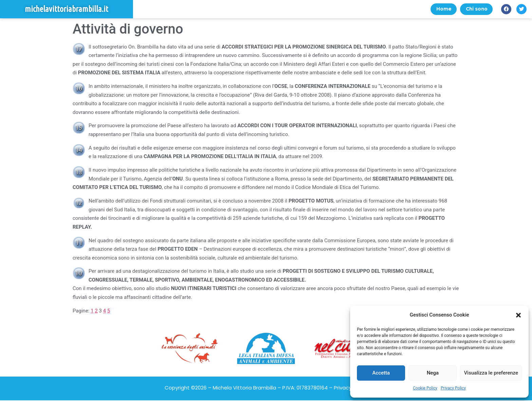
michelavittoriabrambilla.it (66, 9)
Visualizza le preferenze (491, 373)
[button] (518, 315)
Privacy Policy (453, 388)
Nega (433, 373)
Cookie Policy (425, 388)
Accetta (381, 373)
